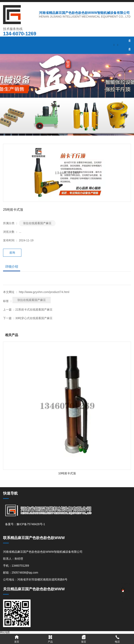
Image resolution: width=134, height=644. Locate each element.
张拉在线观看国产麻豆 (37, 223)
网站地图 (5, 632)
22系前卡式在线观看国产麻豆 (34, 310)
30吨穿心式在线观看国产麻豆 (34, 318)
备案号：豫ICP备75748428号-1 (25, 524)
